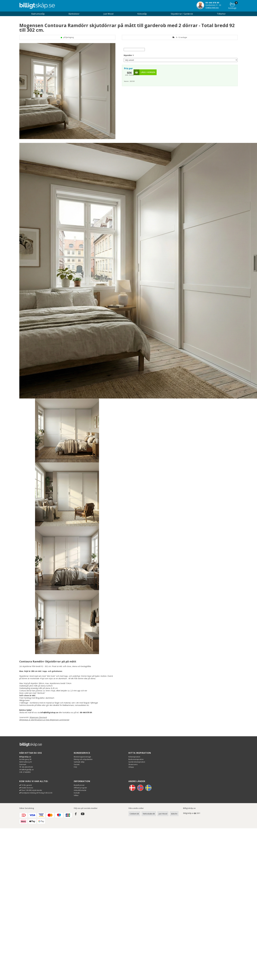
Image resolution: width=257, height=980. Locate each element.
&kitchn (174, 814)
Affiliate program (80, 788)
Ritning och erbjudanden (83, 759)
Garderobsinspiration (137, 762)
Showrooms (133, 764)
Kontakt (77, 793)
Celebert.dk (134, 814)
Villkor (76, 795)
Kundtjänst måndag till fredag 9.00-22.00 (37, 793)
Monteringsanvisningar (82, 757)
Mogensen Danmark (38, 717)
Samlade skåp (79, 762)
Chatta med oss (212, 7)
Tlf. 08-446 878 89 (26, 767)
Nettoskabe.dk (149, 814)
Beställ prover (79, 785)
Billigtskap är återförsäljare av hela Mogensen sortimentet (44, 720)
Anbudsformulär (80, 790)
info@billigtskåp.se (27, 770)
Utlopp (131, 767)
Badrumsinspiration (136, 759)
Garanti (77, 764)
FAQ (75, 767)
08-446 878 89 (212, 3)
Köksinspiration (134, 757)
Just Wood (163, 814)
